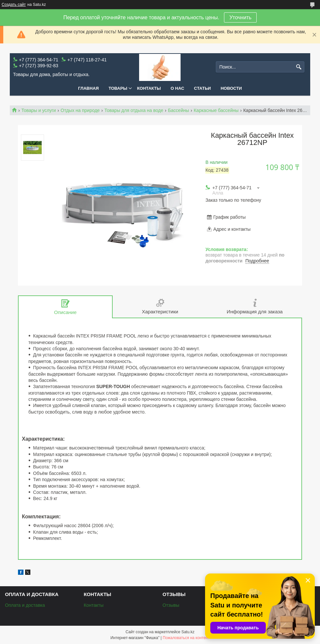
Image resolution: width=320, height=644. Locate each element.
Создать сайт (14, 5)
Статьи (202, 88)
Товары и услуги (39, 110)
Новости (231, 88)
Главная (88, 88)
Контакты (149, 88)
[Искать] (299, 67)
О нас (178, 88)
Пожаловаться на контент (186, 638)
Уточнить (240, 17)
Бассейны (178, 110)
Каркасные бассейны (216, 110)
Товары (118, 88)
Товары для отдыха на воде (134, 110)
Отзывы (171, 605)
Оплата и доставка (25, 605)
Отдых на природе (80, 110)
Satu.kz (188, 632)
